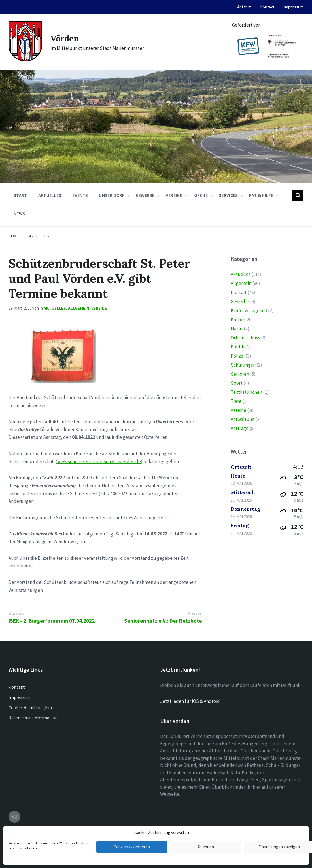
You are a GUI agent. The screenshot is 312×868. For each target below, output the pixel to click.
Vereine (99, 308)
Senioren (240, 374)
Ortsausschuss (245, 338)
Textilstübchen (246, 392)
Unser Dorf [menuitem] (112, 195)
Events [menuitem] (80, 195)
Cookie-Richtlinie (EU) (30, 707)
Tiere (236, 401)
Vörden (65, 38)
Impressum (20, 697)
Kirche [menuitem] (200, 195)
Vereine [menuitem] (174, 195)
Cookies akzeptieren (132, 847)
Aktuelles (39, 236)
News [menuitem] (19, 214)
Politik (237, 347)
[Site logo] (25, 60)
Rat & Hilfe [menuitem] (261, 195)
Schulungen (243, 365)
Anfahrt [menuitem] (244, 7)
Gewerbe (240, 301)
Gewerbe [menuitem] (145, 195)
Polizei (238, 356)
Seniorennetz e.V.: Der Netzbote (163, 621)
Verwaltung (243, 419)
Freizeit (239, 292)
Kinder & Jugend (248, 310)
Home (14, 236)
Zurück (16, 613)
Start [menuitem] (20, 195)
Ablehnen (206, 847)
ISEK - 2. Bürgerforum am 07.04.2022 (52, 621)
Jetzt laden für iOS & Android (190, 701)
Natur (237, 329)
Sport (237, 383)
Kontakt (17, 687)
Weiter (195, 613)
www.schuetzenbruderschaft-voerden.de (99, 461)
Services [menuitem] (228, 195)
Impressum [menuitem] (294, 7)
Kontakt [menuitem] (267, 7)
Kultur (237, 320)
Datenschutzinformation (33, 718)
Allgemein (79, 308)
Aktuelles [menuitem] (50, 195)
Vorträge (240, 428)
